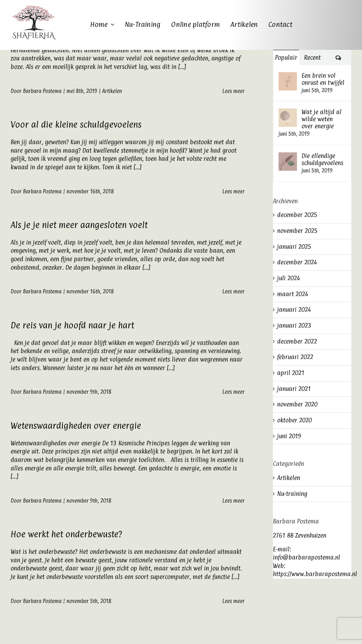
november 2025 (297, 231)
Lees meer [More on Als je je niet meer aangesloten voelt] (233, 291)
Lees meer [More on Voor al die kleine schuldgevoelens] (233, 191)
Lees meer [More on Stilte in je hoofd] (233, 91)
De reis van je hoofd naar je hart (72, 325)
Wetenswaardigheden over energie (76, 426)
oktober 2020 (294, 420)
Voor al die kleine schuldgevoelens (76, 124)
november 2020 (297, 404)
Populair (286, 58)
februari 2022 (295, 357)
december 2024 (297, 262)
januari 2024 (294, 310)
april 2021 (291, 373)
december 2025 (297, 215)
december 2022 (297, 341)
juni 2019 (289, 436)
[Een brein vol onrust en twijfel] (288, 76)
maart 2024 (293, 294)
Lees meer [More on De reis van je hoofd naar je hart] (233, 392)
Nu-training (292, 494)
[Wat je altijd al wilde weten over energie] (288, 112)
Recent (312, 58)
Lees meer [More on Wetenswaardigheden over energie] (233, 501)
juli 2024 (288, 278)
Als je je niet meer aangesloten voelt (79, 225)
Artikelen (112, 91)
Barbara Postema (42, 91)
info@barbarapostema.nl (306, 557)
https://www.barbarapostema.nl (315, 574)
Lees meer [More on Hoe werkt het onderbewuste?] (233, 601)
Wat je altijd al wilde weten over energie (322, 119)
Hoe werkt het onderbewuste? (66, 534)
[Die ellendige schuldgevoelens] (288, 156)
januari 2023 (294, 326)
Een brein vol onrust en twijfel (323, 79)
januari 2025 (294, 247)
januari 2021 (294, 389)
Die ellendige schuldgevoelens (322, 159)
